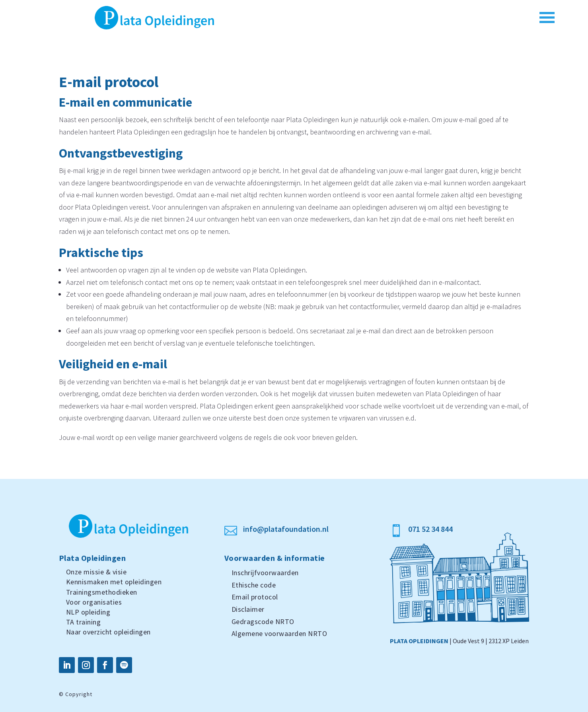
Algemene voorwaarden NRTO (279, 633)
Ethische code (254, 585)
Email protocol (255, 597)
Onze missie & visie (96, 572)
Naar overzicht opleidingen (108, 632)
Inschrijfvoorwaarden (265, 573)
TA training (84, 622)
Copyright (79, 694)
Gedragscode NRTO (263, 622)
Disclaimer (248, 609)
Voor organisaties (94, 602)
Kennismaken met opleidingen (114, 582)
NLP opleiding (88, 612)
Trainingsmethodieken (102, 592)
